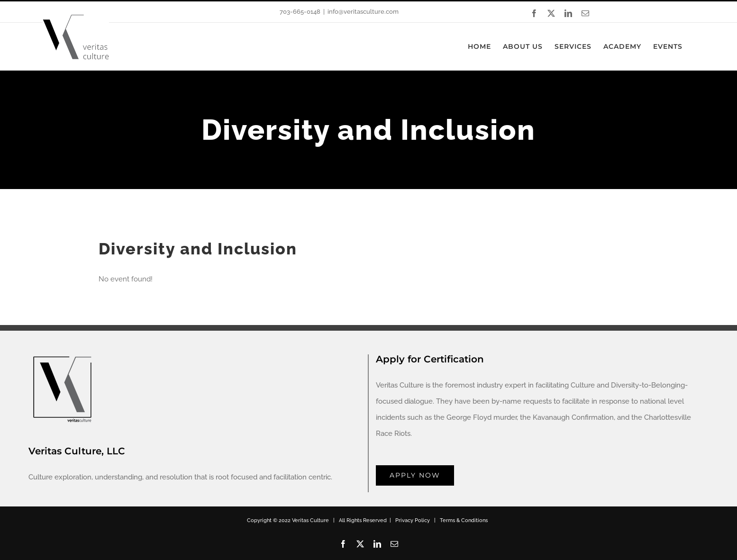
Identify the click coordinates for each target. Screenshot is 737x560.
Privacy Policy (413, 520)
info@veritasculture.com (363, 12)
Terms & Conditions (464, 520)
